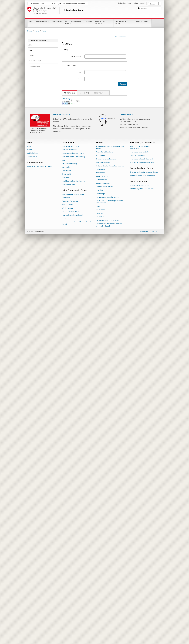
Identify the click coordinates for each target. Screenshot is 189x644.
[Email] (74, 502)
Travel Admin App (68, 584)
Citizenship (100, 612)
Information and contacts (139, 551)
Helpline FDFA (127, 514)
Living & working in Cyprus (74, 24)
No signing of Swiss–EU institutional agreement (83, 359)
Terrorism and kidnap (69, 563)
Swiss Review (101, 609)
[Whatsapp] (72, 502)
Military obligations (103, 582)
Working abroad (68, 604)
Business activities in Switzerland (142, 561)
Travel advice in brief (69, 549)
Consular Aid (66, 573)
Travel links (66, 577)
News (31, 24)
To (80, 79)
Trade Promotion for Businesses (107, 619)
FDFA (54, 3)
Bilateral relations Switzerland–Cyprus (144, 571)
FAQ (63, 559)
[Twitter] (65, 502)
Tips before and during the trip (73, 552)
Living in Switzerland (138, 554)
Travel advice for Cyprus (70, 545)
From (79, 72)
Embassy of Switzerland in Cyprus (39, 565)
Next (118, 98)
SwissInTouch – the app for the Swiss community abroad (109, 624)
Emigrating (66, 597)
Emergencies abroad (103, 561)
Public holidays (33, 552)
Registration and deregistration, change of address (111, 546)
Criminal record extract (104, 586)
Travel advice (57, 24)
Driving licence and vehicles (106, 558)
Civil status (100, 616)
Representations (43, 24)
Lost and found (101, 579)
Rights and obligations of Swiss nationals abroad (76, 622)
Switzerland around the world (74, 3)
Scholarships (100, 593)
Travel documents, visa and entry (73, 556)
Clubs (64, 617)
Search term (76, 57)
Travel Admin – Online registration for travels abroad (110, 601)
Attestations (100, 572)
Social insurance (102, 575)
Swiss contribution (143, 24)
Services (89, 24)
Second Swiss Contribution (140, 584)
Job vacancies (32, 556)
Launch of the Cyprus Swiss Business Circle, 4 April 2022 (87, 307)
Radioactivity (66, 570)
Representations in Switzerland (73, 593)
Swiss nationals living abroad (72, 614)
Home (30, 31)
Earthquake (66, 566)
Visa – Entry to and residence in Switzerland (141, 546)
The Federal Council (38, 3)
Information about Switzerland (141, 558)
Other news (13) (100, 93)
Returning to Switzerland (71, 611)
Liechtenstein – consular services (107, 596)
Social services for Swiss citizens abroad (110, 565)
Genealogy (100, 589)
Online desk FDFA (62, 514)
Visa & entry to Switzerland (103, 24)
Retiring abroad (67, 607)
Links (98, 605)
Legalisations (101, 568)
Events (30, 549)
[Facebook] (63, 502)
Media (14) (84, 93)
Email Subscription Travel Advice (73, 580)
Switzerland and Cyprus (124, 24)
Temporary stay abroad (70, 600)
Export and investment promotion (142, 575)
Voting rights (101, 554)
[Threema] (70, 502)
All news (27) (68, 93)
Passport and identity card (105, 551)
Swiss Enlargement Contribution (142, 588)
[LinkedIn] (67, 502)
